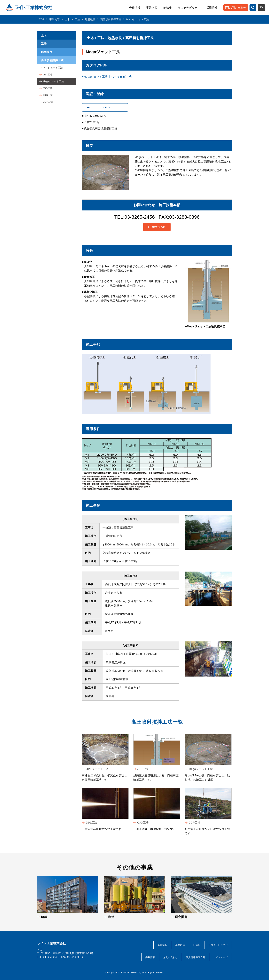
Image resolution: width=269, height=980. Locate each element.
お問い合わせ (238, 8)
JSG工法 (91, 823)
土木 (67, 19)
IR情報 (168, 8)
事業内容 (152, 8)
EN (261, 8)
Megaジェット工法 (201, 769)
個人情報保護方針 (196, 957)
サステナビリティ (189, 8)
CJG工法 (143, 823)
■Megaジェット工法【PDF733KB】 (105, 77)
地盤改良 (90, 19)
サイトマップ (221, 957)
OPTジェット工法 (97, 769)
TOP (42, 19)
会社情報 (135, 8)
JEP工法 (143, 769)
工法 (77, 19)
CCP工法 (195, 823)
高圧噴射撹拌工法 (111, 19)
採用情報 (212, 8)
